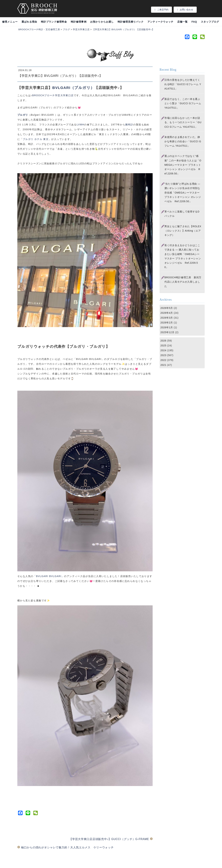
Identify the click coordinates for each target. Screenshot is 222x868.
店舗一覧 (182, 22)
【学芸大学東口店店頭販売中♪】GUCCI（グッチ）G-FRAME (109, 839)
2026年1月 (167, 327)
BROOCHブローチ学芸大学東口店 (53, 95)
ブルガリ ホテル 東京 (36, 139)
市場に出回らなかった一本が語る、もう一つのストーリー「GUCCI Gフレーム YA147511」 (183, 122)
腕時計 (129, 125)
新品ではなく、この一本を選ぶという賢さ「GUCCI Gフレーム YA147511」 (183, 103)
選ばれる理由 (29, 22)
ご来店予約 (161, 10)
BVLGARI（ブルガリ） (73, 88)
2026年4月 (167, 313)
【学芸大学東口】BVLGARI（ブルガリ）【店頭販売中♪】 (60, 76)
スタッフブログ (210, 22)
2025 (163, 345)
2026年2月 (167, 323)
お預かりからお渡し (102, 22)
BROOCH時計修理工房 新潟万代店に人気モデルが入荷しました (183, 282)
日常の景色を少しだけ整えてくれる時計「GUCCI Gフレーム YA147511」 (183, 84)
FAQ (194, 22)
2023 (163, 355)
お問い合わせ (185, 10)
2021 (163, 365)
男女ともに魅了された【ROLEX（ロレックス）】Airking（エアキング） (183, 231)
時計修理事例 (79, 22)
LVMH (80, 125)
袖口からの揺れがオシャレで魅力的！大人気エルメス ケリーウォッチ (67, 847)
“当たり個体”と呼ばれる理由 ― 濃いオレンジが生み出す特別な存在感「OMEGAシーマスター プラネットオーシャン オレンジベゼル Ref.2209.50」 (183, 193)
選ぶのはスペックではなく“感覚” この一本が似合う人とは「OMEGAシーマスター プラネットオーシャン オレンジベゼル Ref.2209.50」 (183, 165)
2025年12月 (167, 332)
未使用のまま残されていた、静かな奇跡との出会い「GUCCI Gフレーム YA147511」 (183, 141)
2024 (163, 350)
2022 (163, 360)
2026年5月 (167, 308)
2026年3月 (167, 318)
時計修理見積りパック (131, 22)
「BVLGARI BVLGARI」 (49, 576)
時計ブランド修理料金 (54, 22)
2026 (163, 341)
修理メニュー (10, 22)
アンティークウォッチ (161, 22)
